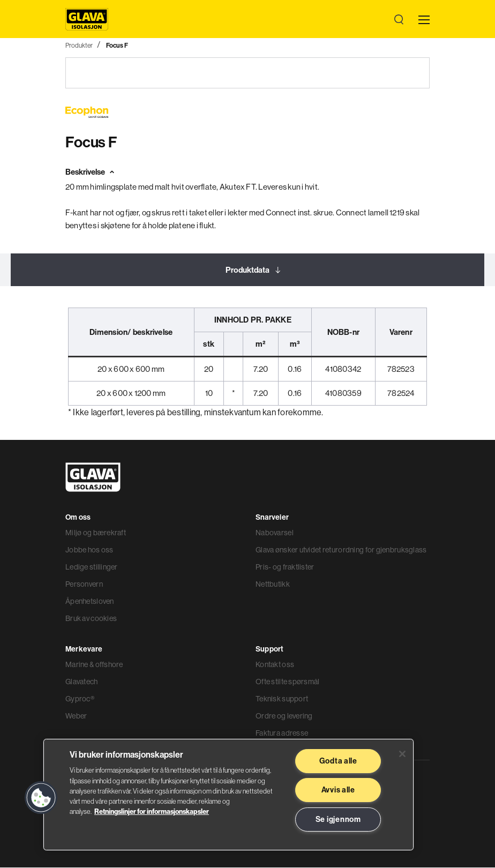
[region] (228, 795)
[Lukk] (402, 754)
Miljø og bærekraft (96, 533)
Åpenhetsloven (90, 602)
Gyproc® (80, 699)
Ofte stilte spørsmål (288, 682)
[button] (41, 798)
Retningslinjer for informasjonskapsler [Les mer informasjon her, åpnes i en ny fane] (152, 811)
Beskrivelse (85, 172)
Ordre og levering (284, 716)
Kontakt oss (275, 665)
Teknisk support (282, 699)
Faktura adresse (282, 734)
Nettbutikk (273, 585)
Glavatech (82, 682)
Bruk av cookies (91, 619)
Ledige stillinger (92, 567)
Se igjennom (338, 819)
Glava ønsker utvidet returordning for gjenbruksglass (341, 550)
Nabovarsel (275, 533)
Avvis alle (338, 790)
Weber (76, 716)
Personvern (84, 585)
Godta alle (338, 761)
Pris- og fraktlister (285, 567)
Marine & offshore (94, 665)
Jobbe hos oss (89, 550)
